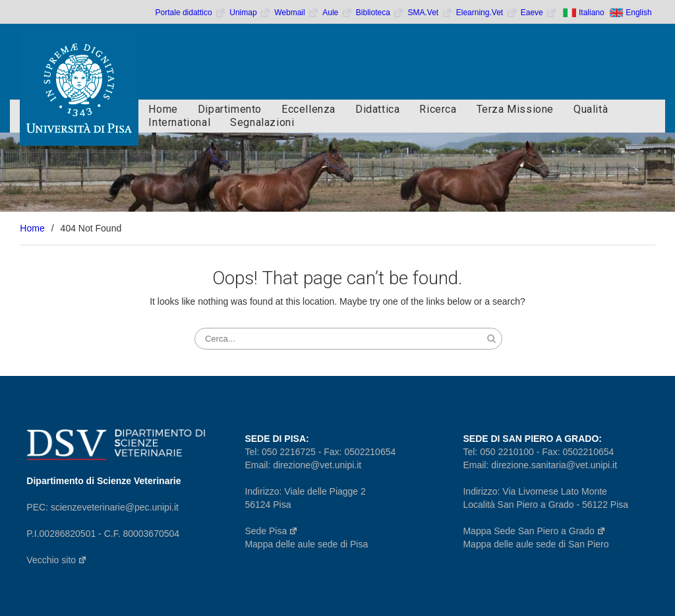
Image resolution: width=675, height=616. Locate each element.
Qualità (591, 109)
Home (163, 109)
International (179, 122)
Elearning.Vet (487, 13)
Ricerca (438, 109)
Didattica (377, 109)
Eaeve (539, 13)
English (638, 13)
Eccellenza (308, 109)
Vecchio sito (57, 560)
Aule (337, 13)
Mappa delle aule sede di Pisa (306, 544)
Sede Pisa (271, 531)
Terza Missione (515, 109)
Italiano (592, 13)
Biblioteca (380, 13)
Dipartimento (230, 109)
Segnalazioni (262, 122)
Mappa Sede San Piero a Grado (534, 531)
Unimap (250, 13)
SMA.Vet (430, 13)
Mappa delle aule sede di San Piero (536, 544)
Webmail (297, 13)
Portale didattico (191, 13)
